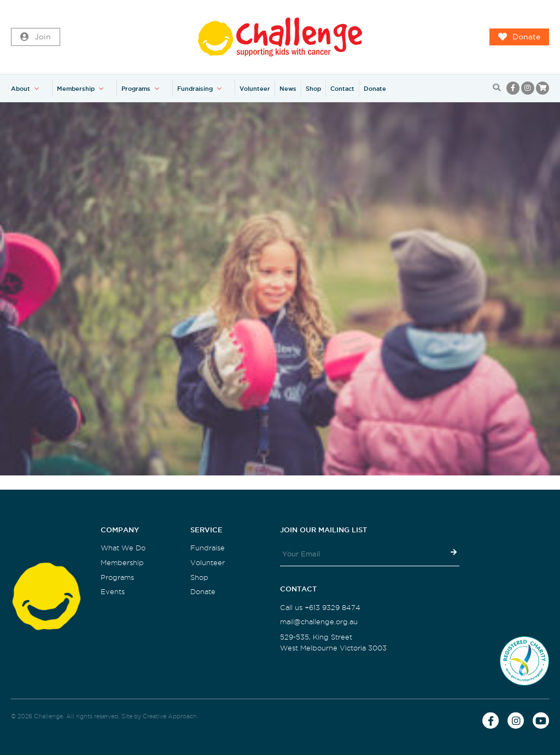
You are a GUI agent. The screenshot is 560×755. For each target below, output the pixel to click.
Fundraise (208, 548)
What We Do (123, 548)
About (21, 89)
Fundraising (195, 89)
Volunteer (255, 89)
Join (36, 37)
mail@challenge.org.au (319, 622)
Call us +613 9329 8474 (320, 608)
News (288, 89)
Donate (519, 37)
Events (113, 592)
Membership (76, 89)
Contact (342, 89)
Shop (313, 89)
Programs (136, 89)
